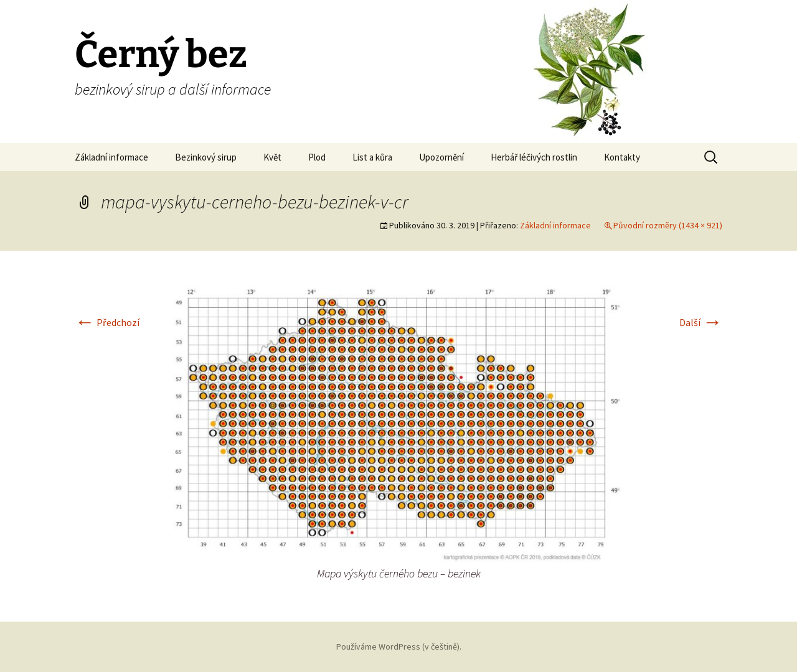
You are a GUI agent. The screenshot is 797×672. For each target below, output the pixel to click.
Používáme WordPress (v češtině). (399, 646)
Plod (317, 157)
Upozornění (441, 157)
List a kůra (372, 157)
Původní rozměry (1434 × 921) (668, 225)
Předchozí (107, 322)
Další (701, 322)
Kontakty (622, 157)
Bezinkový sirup (206, 157)
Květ (272, 157)
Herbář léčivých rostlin (534, 157)
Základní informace (111, 157)
